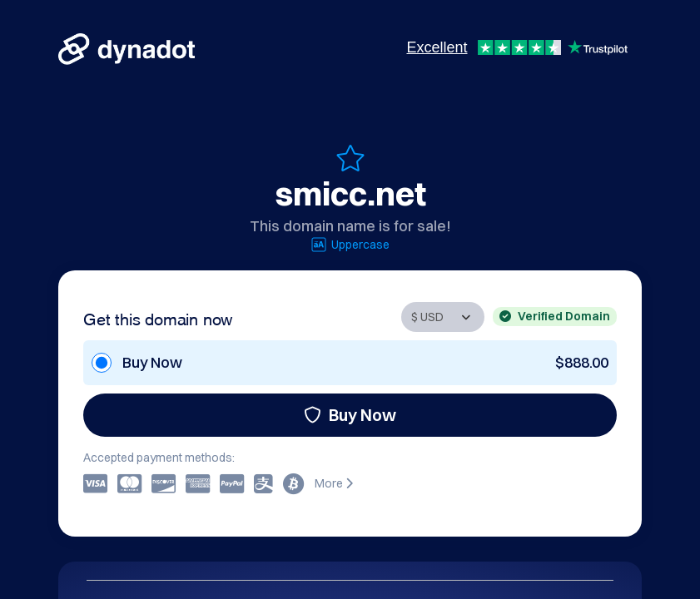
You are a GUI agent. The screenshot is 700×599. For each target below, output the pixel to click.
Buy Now (350, 415)
